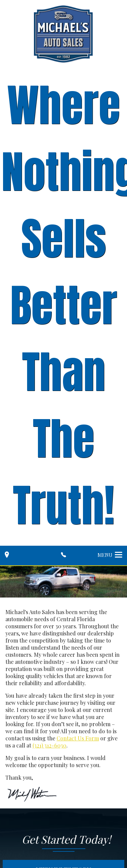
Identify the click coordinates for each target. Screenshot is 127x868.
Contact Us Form (78, 738)
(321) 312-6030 (49, 745)
